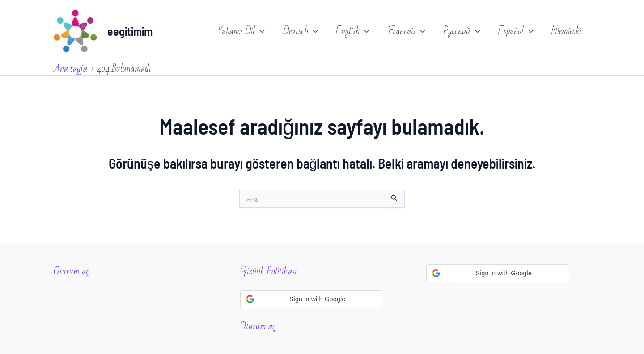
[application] (260, 31)
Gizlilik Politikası (268, 272)
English (353, 31)
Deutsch (300, 31)
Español (516, 31)
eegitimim (130, 31)
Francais (406, 31)
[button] (312, 299)
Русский (462, 31)
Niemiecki (566, 31)
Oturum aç (71, 272)
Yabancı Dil (241, 31)
